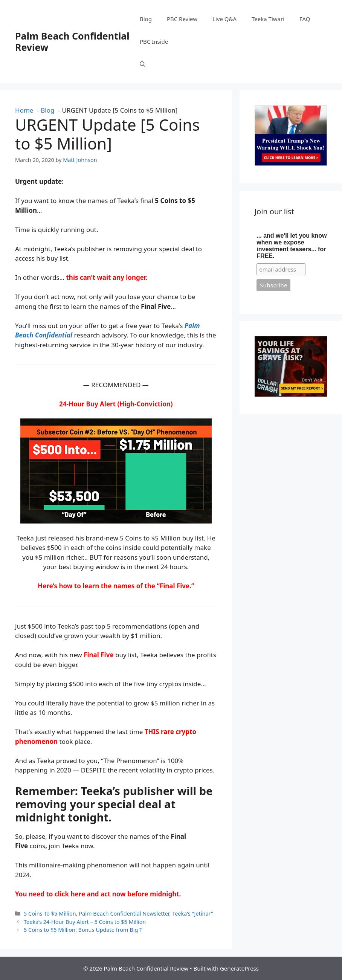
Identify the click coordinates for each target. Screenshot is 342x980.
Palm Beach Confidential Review (72, 41)
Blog (146, 19)
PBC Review (182, 19)
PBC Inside (154, 41)
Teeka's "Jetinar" (193, 914)
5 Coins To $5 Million (50, 914)
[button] (143, 64)
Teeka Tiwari (268, 19)
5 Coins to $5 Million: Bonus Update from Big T (83, 930)
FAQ (305, 19)
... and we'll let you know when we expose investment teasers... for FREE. (292, 246)
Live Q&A (224, 19)
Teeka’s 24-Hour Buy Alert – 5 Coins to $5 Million (85, 922)
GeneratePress (239, 968)
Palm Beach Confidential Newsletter (124, 914)
